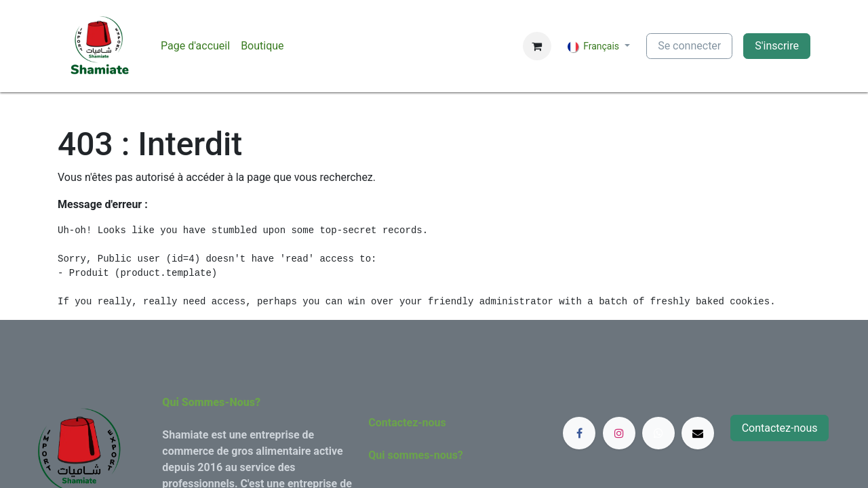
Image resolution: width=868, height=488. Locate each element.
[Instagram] (619, 433)
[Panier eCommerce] (537, 46)
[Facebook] (579, 433)
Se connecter (689, 46)
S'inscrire (777, 46)
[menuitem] (195, 46)
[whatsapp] (658, 433)
